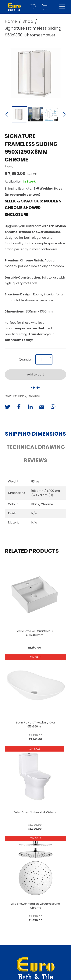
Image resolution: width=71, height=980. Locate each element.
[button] (35, 73)
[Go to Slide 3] (52, 115)
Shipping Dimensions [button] (35, 434)
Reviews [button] (35, 460)
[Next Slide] (64, 115)
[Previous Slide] (7, 115)
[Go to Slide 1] (19, 115)
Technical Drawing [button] (36, 447)
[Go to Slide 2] (35, 115)
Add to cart (36, 374)
